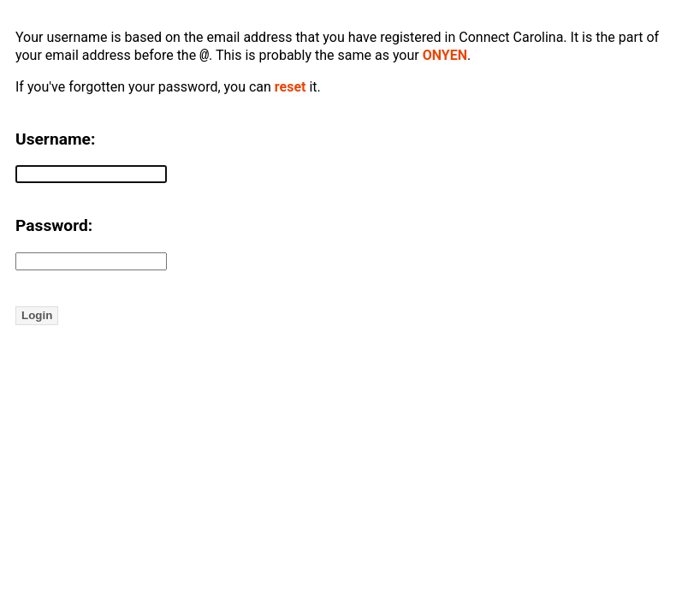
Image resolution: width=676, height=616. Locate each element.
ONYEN (445, 57)
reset (291, 89)
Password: (54, 227)
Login (37, 317)
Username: (55, 141)
